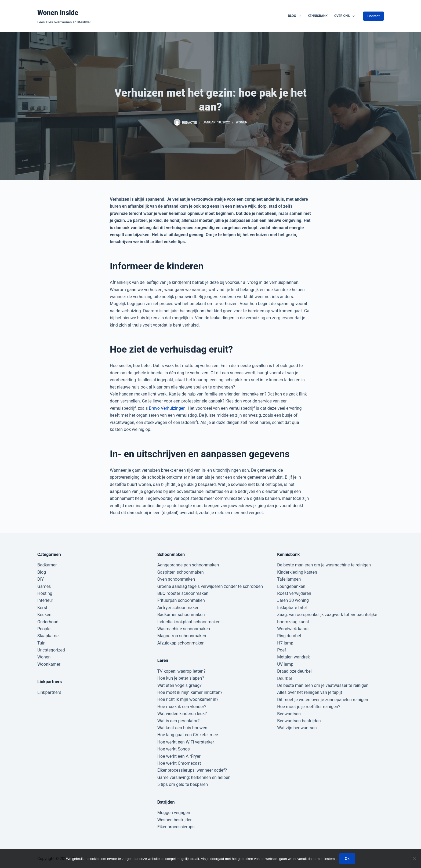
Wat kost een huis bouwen (182, 728)
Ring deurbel (289, 636)
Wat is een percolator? (179, 721)
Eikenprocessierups (176, 827)
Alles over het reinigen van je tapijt (310, 692)
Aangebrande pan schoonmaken (188, 565)
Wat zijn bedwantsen (297, 728)
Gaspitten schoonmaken (181, 572)
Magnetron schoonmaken (182, 636)
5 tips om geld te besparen (183, 784)
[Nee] (414, 859)
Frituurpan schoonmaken (181, 600)
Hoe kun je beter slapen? (181, 678)
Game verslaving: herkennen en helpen (194, 777)
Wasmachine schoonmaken (184, 629)
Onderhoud (48, 622)
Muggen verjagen (174, 813)
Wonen (242, 122)
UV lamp (285, 664)
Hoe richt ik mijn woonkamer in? (188, 699)
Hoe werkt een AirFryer (179, 756)
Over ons (346, 16)
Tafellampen (289, 579)
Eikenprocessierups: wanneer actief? (192, 770)
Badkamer (47, 565)
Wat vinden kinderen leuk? (182, 714)
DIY (41, 579)
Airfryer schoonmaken (178, 608)
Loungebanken (291, 586)
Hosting (45, 593)
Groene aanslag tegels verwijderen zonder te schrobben (210, 586)
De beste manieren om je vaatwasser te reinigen (323, 685)
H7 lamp (285, 643)
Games (44, 586)
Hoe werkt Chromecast (179, 763)
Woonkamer (49, 664)
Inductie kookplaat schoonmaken (189, 622)
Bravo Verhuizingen (167, 408)
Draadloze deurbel (294, 671)
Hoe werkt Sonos (174, 749)
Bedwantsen (289, 714)
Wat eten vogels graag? (179, 685)
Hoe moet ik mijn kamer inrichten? (190, 692)
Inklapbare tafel (292, 608)
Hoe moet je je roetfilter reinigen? (309, 707)
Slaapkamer (49, 636)
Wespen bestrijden (175, 820)
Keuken (44, 615)
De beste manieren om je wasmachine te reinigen (324, 565)
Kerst (42, 608)
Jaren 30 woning (293, 600)
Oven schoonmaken (176, 579)
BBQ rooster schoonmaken (183, 593)
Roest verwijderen (294, 593)
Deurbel (284, 678)
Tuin (41, 643)
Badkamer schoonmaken (181, 615)
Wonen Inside (58, 13)
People (44, 629)
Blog (295, 16)
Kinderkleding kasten (297, 572)
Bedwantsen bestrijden (299, 721)
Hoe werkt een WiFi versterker (186, 742)
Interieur (45, 600)
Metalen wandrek (293, 657)
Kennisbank (318, 16)
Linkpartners (49, 692)
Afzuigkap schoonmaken (181, 643)
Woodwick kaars (293, 629)
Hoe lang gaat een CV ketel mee (188, 735)
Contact (373, 16)
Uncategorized (51, 650)
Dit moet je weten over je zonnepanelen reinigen (323, 700)
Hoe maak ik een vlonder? (182, 707)
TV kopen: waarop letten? (182, 671)
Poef (282, 650)
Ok (347, 859)
